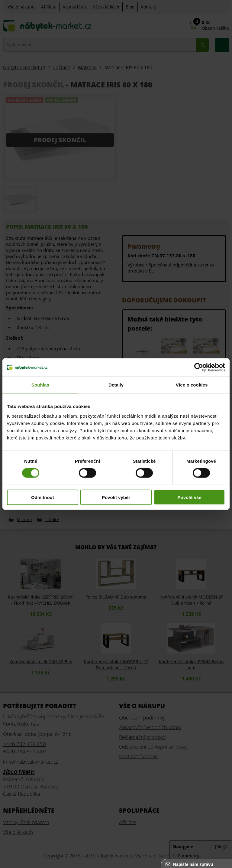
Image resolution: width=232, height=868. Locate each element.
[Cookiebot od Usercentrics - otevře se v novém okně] (199, 367)
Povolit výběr (116, 497)
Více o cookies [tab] (192, 385)
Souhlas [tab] (40, 385)
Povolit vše (190, 497)
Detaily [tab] (116, 385)
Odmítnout (43, 497)
